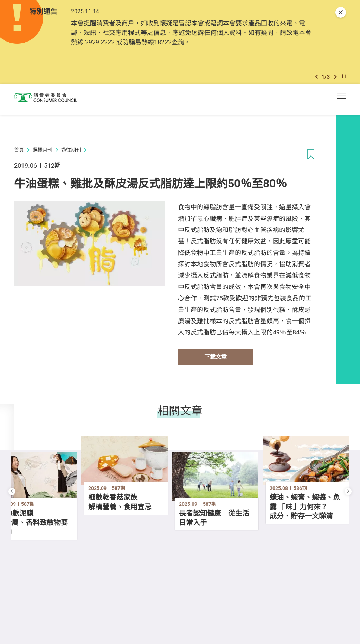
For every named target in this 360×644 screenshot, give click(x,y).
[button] (316, 80)
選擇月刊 (43, 155)
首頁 (19, 155)
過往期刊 (71, 155)
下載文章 (216, 362)
